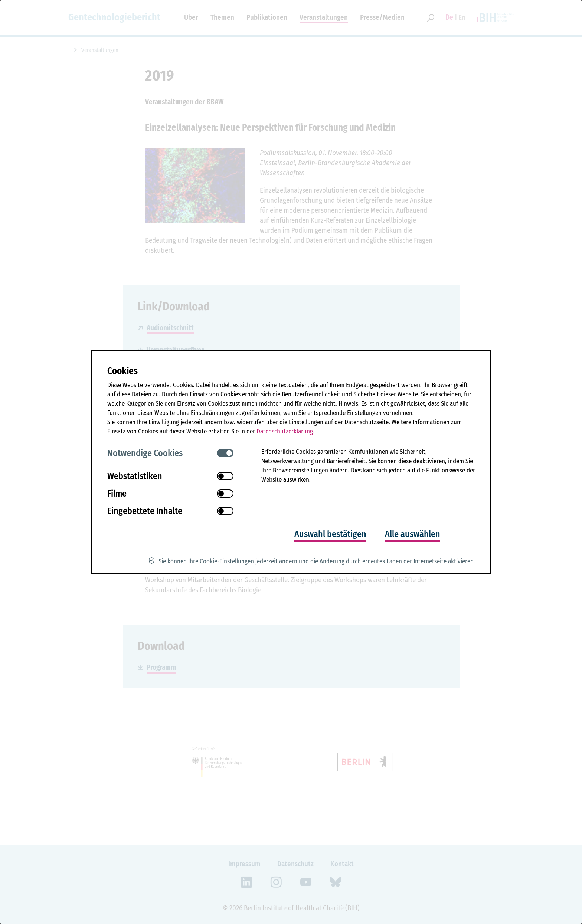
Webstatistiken (135, 476)
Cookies (122, 371)
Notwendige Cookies (145, 453)
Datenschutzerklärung (285, 431)
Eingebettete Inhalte (145, 511)
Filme (117, 494)
